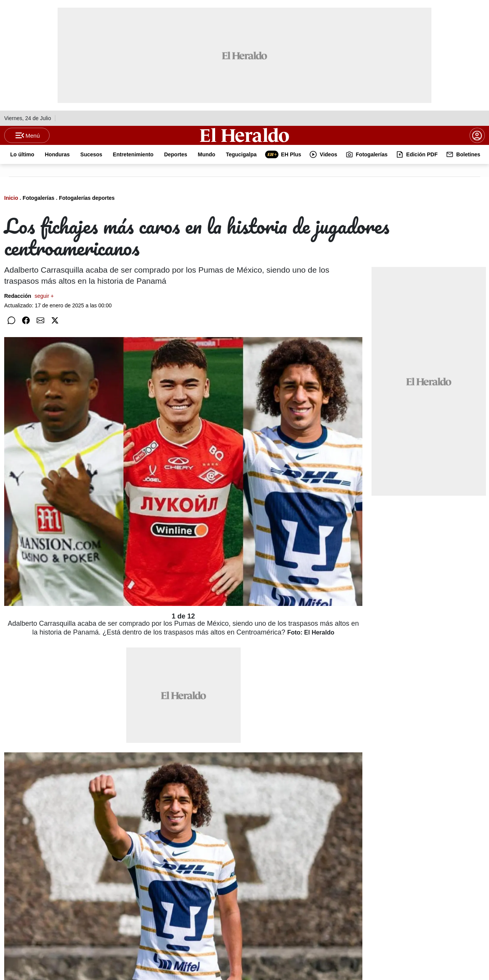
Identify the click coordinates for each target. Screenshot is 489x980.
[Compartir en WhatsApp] (11, 333)
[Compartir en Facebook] (26, 333)
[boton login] (477, 142)
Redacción (29, 309)
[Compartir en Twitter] (55, 333)
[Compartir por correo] (40, 333)
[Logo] (245, 141)
